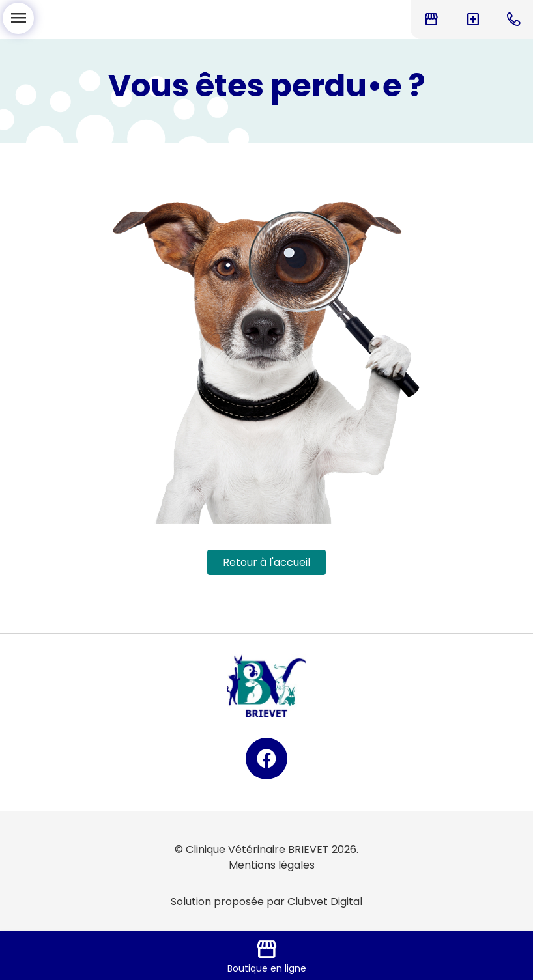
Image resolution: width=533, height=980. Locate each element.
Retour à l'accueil (266, 562)
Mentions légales (272, 865)
